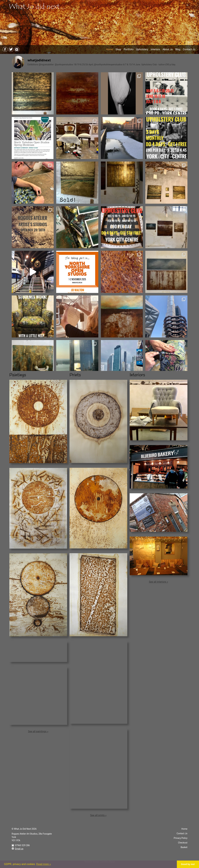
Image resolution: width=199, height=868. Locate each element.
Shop (118, 49)
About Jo (168, 49)
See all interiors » (159, 582)
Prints (75, 375)
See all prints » (98, 815)
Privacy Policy (180, 838)
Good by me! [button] (188, 864)
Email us (19, 849)
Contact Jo (189, 49)
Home (109, 49)
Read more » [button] (44, 864)
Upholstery (142, 49)
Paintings (18, 375)
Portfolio (129, 49)
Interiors (155, 49)
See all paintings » (38, 731)
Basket (184, 847)
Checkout (183, 843)
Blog (178, 49)
